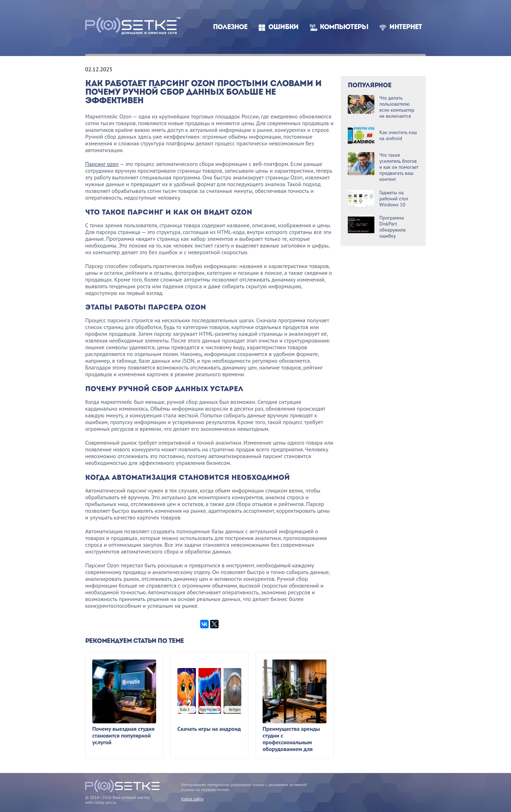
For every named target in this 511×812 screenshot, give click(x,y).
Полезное (230, 27)
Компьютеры (344, 27)
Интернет (406, 27)
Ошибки (283, 27)
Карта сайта (192, 799)
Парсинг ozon (102, 164)
